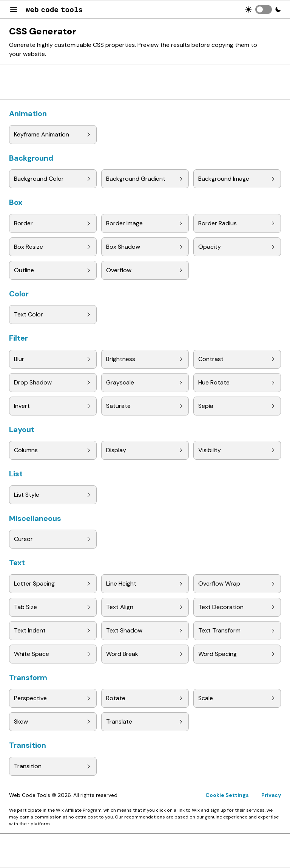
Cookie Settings (227, 795)
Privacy (271, 795)
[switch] (264, 9)
